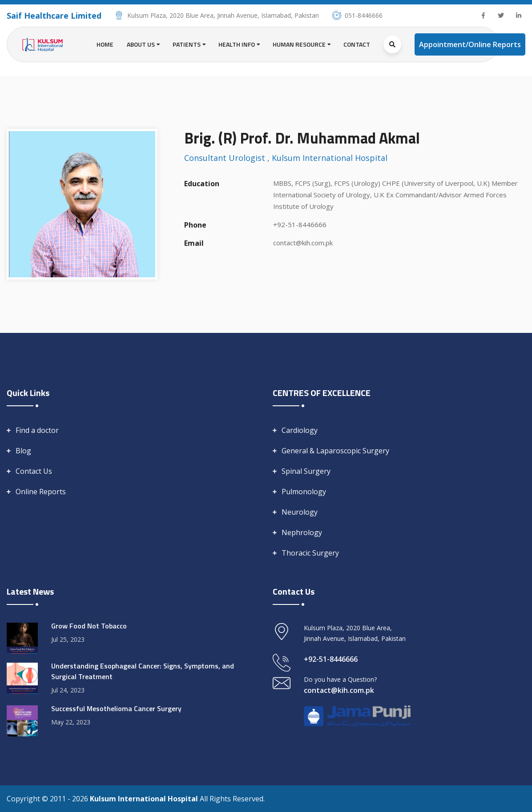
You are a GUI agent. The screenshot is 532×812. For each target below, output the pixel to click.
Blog (23, 451)
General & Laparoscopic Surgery (335, 451)
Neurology (300, 512)
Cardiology (300, 430)
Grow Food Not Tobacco (89, 626)
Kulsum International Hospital (145, 799)
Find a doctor (37, 430)
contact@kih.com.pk (303, 243)
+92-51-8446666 (300, 224)
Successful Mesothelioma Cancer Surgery (116, 708)
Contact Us (34, 471)
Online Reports (41, 492)
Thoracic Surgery (310, 553)
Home (105, 44)
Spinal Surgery (306, 471)
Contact (357, 44)
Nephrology (302, 532)
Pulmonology (304, 492)
